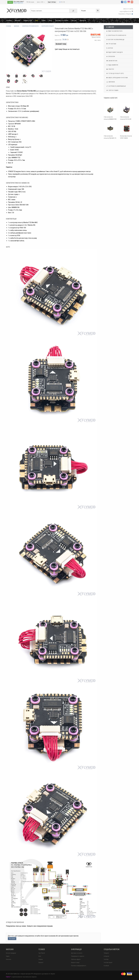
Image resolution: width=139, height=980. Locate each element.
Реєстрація (12, 939)
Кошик (90, 11)
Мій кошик (30, 2)
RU (62, 2)
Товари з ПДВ (28, 21)
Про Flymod (42, 953)
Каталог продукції (11, 953)
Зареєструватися (18, 3)
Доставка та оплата (62, 21)
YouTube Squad (108, 963)
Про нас (74, 21)
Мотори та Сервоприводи (115, 40)
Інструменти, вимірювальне (116, 86)
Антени (109, 48)
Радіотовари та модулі (114, 52)
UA (60, 2)
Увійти (10, 2)
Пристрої (110, 69)
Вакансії (41, 963)
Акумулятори (112, 61)
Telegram (106, 953)
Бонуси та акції (75, 963)
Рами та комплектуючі (114, 31)
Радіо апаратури (112, 65)
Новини (41, 959)
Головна (9, 21)
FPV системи (111, 44)
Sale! (37, 21)
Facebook (106, 966)
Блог (50, 21)
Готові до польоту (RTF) (115, 73)
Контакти (83, 21)
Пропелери (110, 57)
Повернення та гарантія (78, 956)
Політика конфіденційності (79, 966)
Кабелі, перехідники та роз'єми (117, 78)
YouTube (106, 959)
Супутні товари (112, 90)
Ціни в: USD (41, 2)
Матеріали (110, 82)
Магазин (17, 21)
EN (64, 2)
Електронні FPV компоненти (116, 35)
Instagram (106, 956)
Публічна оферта (76, 959)
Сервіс (44, 21)
